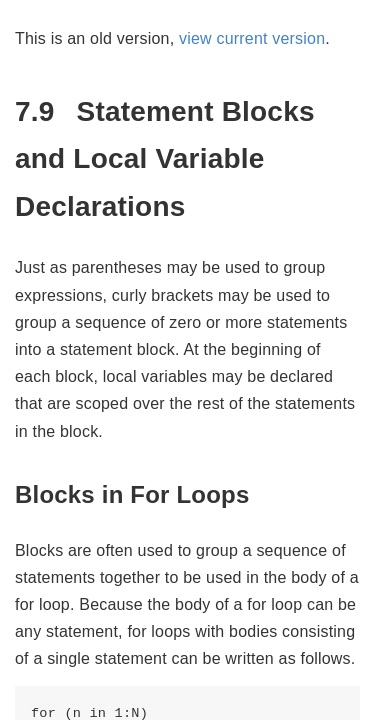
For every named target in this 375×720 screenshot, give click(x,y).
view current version (252, 38)
